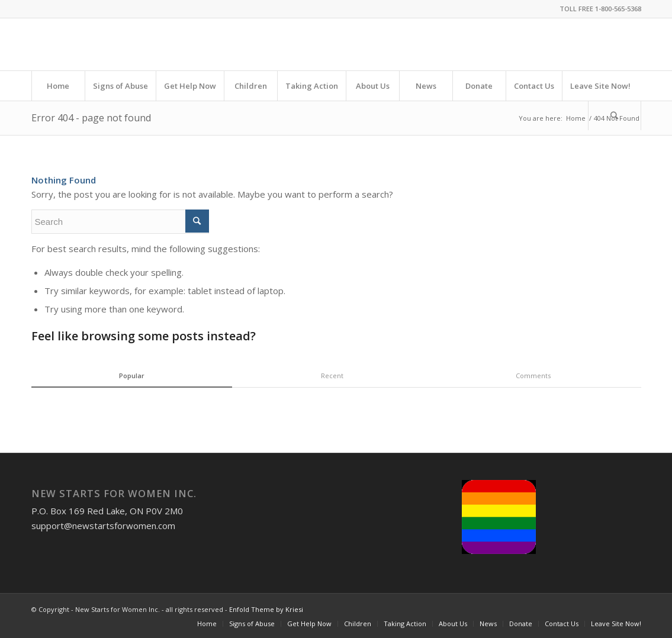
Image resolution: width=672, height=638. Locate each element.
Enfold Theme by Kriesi (266, 609)
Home (576, 118)
